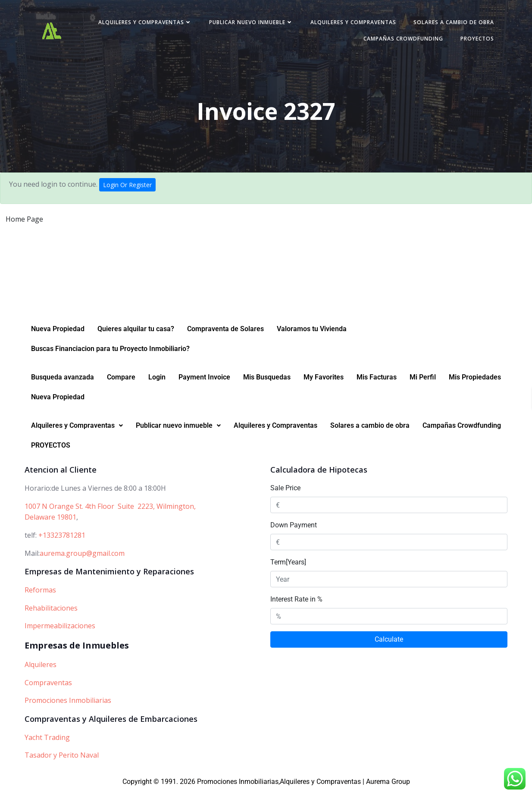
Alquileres (41, 670)
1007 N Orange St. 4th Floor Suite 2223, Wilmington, (110, 511)
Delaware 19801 (50, 522)
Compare (121, 382)
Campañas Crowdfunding (401, 39)
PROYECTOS (475, 39)
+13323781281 (62, 540)
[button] (77, 431)
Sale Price (285, 493)
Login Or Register (127, 186)
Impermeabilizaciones (60, 631)
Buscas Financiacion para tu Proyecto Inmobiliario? (110, 354)
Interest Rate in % (296, 604)
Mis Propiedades (475, 382)
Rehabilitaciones (51, 613)
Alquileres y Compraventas (142, 23)
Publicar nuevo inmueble (249, 23)
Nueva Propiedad (58, 334)
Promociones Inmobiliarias (68, 705)
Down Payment (294, 530)
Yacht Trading (47, 742)
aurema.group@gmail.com (82, 558)
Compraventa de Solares (225, 334)
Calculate (389, 644)
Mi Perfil (423, 382)
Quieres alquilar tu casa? (136, 334)
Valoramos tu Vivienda (312, 334)
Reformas (40, 595)
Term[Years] (288, 567)
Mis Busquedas (267, 382)
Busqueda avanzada (63, 382)
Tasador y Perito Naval (62, 760)
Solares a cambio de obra (451, 23)
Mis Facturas (377, 382)
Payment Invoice (204, 382)
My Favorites (324, 382)
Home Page (24, 221)
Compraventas (48, 687)
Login (157, 382)
